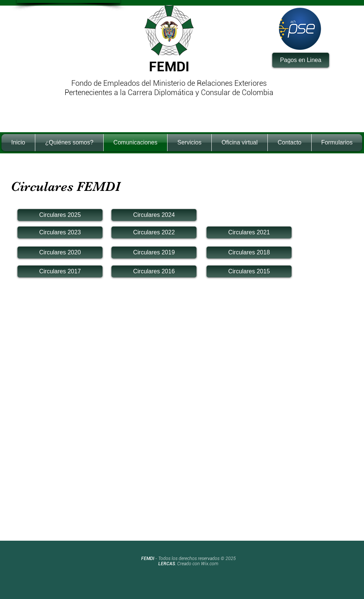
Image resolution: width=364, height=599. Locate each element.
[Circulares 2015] (249, 271)
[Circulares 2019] (154, 253)
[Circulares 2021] (249, 232)
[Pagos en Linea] (301, 60)
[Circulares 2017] (60, 271)
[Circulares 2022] (154, 232)
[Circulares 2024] (154, 215)
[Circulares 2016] (154, 271)
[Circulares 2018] (249, 253)
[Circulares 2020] (60, 253)
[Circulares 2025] (60, 215)
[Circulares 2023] (60, 232)
